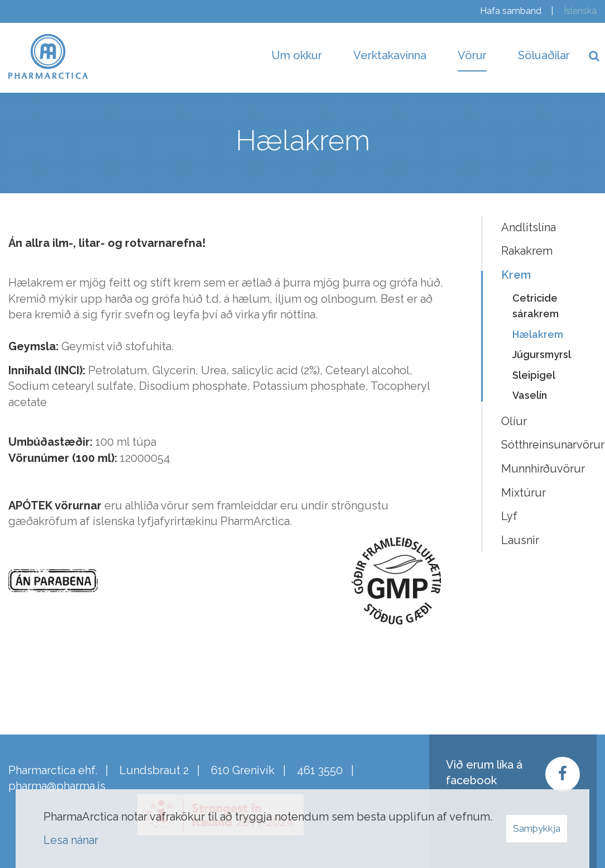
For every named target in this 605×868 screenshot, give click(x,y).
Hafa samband (511, 11)
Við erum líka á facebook (484, 773)
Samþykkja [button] (537, 828)
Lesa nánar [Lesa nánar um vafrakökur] (71, 840)
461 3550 (320, 770)
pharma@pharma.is (57, 786)
